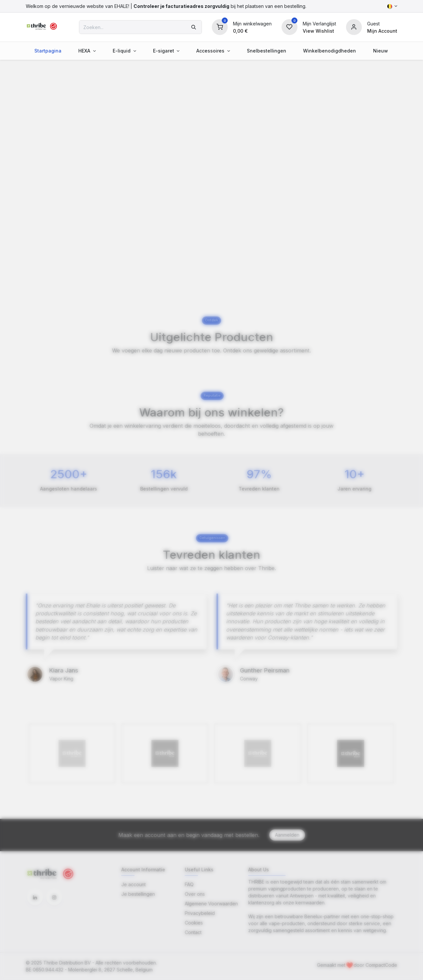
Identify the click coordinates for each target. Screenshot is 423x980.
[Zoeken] (194, 27)
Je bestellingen (138, 894)
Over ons (195, 894)
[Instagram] (54, 897)
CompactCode (381, 965)
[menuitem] (48, 51)
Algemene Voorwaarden (211, 904)
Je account (134, 884)
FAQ (189, 884)
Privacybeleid (200, 913)
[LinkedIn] (35, 897)
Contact (193, 932)
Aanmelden (287, 835)
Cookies (194, 923)
